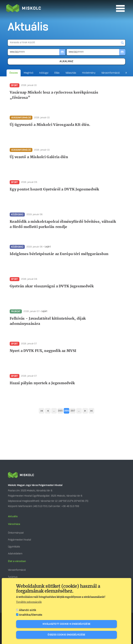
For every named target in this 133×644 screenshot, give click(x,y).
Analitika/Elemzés (31, 616)
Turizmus (13, 577)
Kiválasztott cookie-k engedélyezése (67, 626)
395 (60, 411)
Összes (14, 73)
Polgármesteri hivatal (19, 540)
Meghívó (28, 73)
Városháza (14, 524)
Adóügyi (44, 73)
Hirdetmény (89, 73)
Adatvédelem (15, 554)
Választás (71, 73)
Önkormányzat (16, 533)
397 (73, 411)
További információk (29, 604)
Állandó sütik (28, 612)
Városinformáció (110, 73)
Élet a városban (17, 561)
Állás (57, 73)
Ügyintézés (14, 547)
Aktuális (13, 517)
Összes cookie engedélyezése (66, 636)
